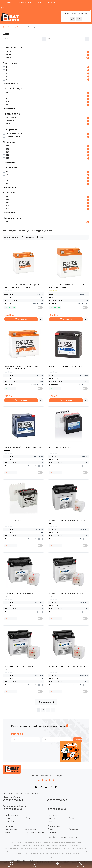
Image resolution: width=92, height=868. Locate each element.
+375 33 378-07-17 (57, 800)
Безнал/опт (10, 821)
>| (53, 710)
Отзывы (51, 821)
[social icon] (36, 787)
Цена (40, 237)
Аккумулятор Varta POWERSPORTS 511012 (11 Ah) (68, 666)
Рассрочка (73, 829)
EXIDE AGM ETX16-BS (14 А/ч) (60, 447)
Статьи (39, 3)
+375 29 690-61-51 (13, 809)
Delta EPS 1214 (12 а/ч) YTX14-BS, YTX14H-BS (66, 366)
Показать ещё (46, 702)
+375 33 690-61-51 (57, 809)
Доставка (52, 832)
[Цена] (23, 39)
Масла (7, 832)
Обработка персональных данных (62, 837)
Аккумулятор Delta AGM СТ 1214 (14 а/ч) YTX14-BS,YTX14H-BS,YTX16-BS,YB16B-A (22, 286)
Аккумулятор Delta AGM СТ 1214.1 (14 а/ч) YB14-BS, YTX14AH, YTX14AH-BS (67, 286)
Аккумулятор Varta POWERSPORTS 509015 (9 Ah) (22, 667)
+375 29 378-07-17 (13, 800)
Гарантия (9, 818)
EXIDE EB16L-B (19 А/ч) (13, 520)
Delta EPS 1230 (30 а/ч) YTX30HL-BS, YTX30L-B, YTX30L (23, 448)
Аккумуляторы (11, 829)
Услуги (71, 818)
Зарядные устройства (35, 832)
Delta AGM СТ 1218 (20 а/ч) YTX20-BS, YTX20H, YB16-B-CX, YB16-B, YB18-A (22, 367)
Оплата (51, 829)
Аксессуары (31, 829)
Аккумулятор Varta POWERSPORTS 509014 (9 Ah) (67, 594)
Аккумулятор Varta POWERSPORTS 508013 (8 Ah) (22, 594)
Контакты (51, 3)
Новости (52, 818)
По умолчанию (28, 237)
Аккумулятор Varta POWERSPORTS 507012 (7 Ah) (67, 521)
